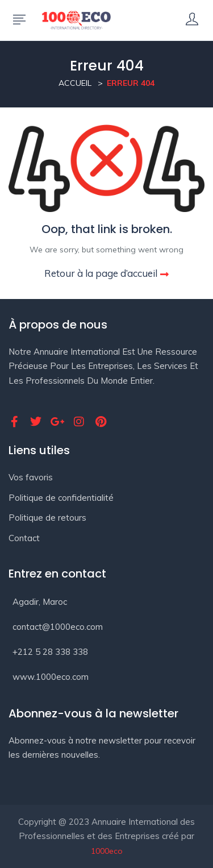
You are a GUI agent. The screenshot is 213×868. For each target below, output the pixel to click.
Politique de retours (47, 518)
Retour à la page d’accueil (106, 273)
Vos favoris (31, 477)
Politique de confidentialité (61, 498)
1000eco (107, 851)
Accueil (75, 83)
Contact (24, 538)
